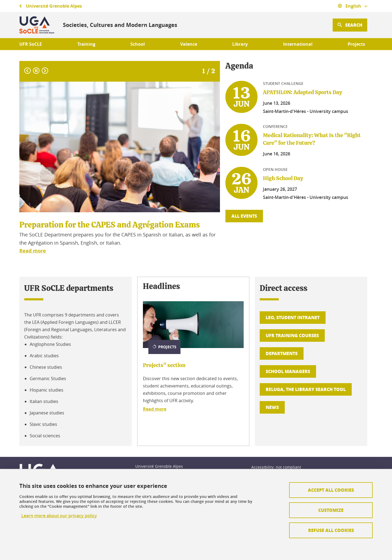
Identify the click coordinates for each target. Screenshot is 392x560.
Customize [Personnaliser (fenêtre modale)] (331, 510)
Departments (282, 353)
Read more (155, 409)
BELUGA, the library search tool (306, 389)
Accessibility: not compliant (276, 467)
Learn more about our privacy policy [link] (59, 516)
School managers (288, 371)
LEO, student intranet (293, 317)
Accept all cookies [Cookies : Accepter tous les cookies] (331, 490)
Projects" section (164, 365)
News (272, 407)
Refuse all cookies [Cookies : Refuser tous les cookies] (331, 530)
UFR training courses (292, 335)
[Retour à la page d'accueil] (37, 25)
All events (244, 216)
